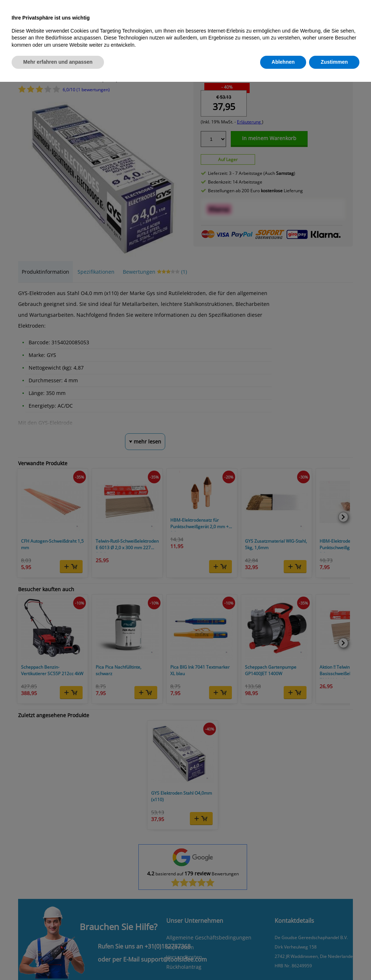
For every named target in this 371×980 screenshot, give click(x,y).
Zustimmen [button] (334, 62)
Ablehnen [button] (283, 62)
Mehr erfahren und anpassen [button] (58, 62)
